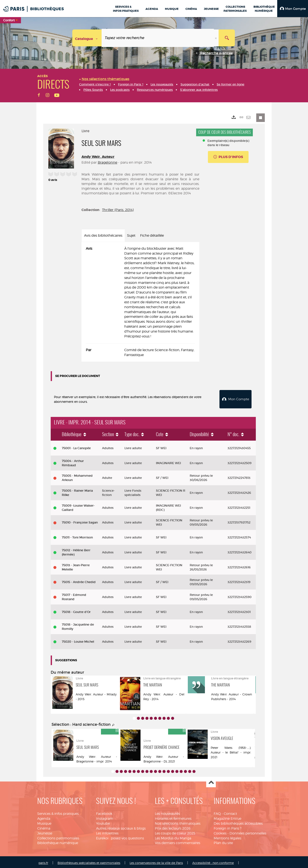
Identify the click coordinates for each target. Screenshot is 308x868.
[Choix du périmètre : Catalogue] (87, 38)
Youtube (103, 822)
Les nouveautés (167, 812)
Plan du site (223, 841)
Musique (44, 822)
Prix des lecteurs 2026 (173, 827)
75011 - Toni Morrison (77, 536)
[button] (293, 9)
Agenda (44, 817)
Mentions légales (227, 836)
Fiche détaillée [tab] (152, 235)
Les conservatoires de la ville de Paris (156, 861)
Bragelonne (108, 162)
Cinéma (44, 827)
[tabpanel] (140, 302)
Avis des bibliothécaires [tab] (103, 235)
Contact (230, 812)
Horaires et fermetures (173, 817)
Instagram (105, 817)
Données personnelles (248, 832)
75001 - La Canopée (76, 446)
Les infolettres (107, 832)
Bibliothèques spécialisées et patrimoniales (89, 861)
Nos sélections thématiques (178, 822)
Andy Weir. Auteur (98, 157)
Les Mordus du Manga (173, 836)
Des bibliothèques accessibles (238, 822)
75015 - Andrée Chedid (79, 580)
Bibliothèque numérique (58, 841)
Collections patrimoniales (58, 836)
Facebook (104, 812)
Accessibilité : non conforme (213, 861)
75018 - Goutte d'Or (76, 610)
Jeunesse (45, 832)
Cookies (220, 832)
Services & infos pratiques (58, 812)
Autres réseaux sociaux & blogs (121, 827)
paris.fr (43, 861)
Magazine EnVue (227, 817)
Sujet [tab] (131, 235)
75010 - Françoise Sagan (80, 521)
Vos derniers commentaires (178, 841)
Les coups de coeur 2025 (175, 832)
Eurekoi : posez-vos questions (120, 836)
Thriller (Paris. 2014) (118, 210)
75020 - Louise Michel (78, 640)
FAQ (217, 812)
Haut (211, 781)
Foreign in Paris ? (228, 827)
